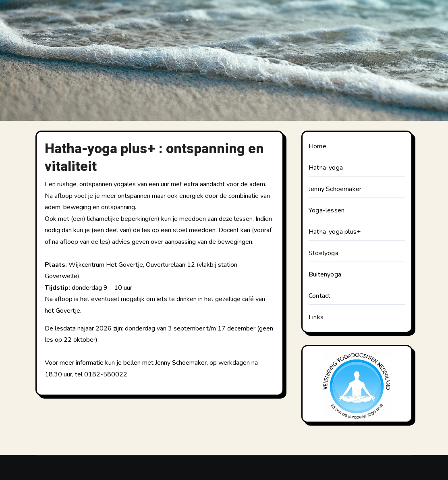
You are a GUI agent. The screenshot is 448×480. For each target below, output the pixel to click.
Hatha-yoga (326, 168)
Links (316, 317)
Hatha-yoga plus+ (335, 232)
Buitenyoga (325, 274)
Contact (319, 296)
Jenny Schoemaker (335, 189)
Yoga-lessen (327, 210)
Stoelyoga (324, 253)
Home (317, 146)
